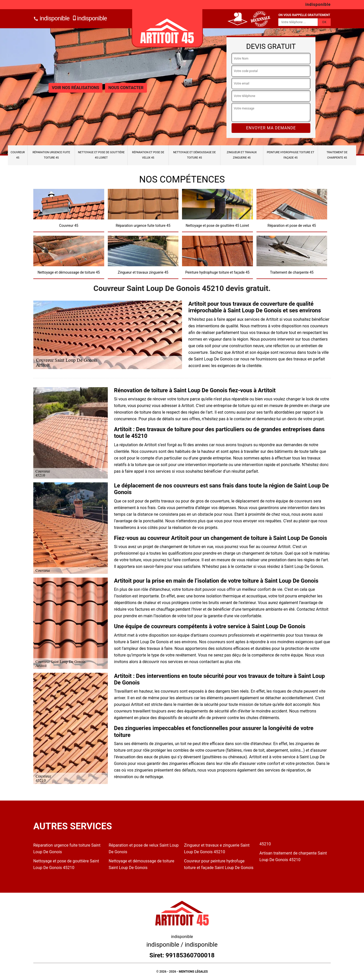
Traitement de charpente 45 (337, 155)
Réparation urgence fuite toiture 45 (51, 155)
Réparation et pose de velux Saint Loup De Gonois (144, 849)
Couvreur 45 (18, 155)
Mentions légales (193, 972)
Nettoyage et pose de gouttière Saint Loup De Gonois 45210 (66, 864)
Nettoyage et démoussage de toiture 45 (194, 155)
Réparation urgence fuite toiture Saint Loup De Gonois (67, 849)
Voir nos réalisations (75, 88)
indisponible (51, 18)
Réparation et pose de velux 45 (148, 155)
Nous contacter (126, 88)
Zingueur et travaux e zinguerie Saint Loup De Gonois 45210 (217, 849)
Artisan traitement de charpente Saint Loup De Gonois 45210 (293, 856)
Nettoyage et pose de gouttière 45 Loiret (101, 155)
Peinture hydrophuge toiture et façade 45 (291, 155)
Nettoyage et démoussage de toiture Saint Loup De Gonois (142, 864)
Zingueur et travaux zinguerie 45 (242, 155)
